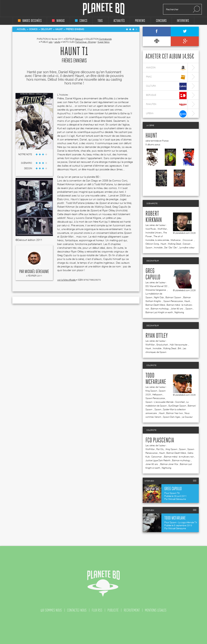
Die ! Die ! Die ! (171, 247)
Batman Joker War (169, 464)
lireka (166, 114)
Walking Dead (174, 244)
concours (161, 21)
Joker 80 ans (177, 309)
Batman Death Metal (155, 305)
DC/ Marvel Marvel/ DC (157, 286)
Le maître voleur (187, 247)
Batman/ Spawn (174, 297)
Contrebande (105, 39)
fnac (166, 77)
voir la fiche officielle (67, 280)
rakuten (166, 105)
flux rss (97, 610)
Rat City (160, 449)
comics (81, 21)
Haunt (151, 136)
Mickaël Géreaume (37, 272)
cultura (166, 86)
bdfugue (166, 96)
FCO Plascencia (160, 440)
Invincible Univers (154, 233)
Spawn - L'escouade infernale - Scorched (165, 402)
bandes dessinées (30, 21)
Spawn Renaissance (173, 301)
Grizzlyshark (162, 345)
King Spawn (151, 391)
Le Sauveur (187, 417)
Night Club (159, 297)
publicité (113, 610)
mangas (58, 21)
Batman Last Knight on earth (159, 312)
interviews (183, 21)
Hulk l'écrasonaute (179, 345)
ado (51, 42)
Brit (180, 348)
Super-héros (104, 42)
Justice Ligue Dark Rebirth (158, 460)
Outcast (187, 244)
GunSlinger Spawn (177, 406)
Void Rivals (151, 229)
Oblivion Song (152, 244)
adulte (57, 42)
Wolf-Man (162, 229)
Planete (104, 9)
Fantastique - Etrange (86, 42)
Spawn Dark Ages (172, 417)
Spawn (149, 247)
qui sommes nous (51, 610)
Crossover (188, 240)
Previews (140, 21)
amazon (166, 68)
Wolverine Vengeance (156, 290)
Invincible (158, 247)
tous (100, 21)
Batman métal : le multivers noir (179, 457)
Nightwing (179, 312)
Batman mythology (160, 309)
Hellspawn (157, 394)
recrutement (132, 610)
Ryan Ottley (157, 336)
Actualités (119, 21)
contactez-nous (77, 610)
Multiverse (176, 240)
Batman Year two (175, 413)
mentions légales (156, 610)
